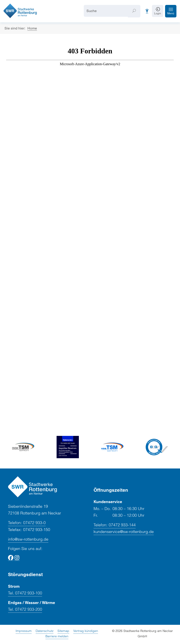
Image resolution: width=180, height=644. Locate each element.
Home (32, 28)
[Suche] (106, 11)
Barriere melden (57, 636)
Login (158, 13)
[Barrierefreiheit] (147, 11)
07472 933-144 (115, 525)
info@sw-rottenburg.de (28, 539)
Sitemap (63, 631)
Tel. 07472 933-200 (25, 609)
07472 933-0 (27, 523)
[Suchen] (134, 11)
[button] (171, 11)
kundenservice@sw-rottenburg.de (124, 532)
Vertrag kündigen (86, 631)
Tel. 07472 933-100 (25, 593)
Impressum (24, 631)
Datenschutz (45, 631)
